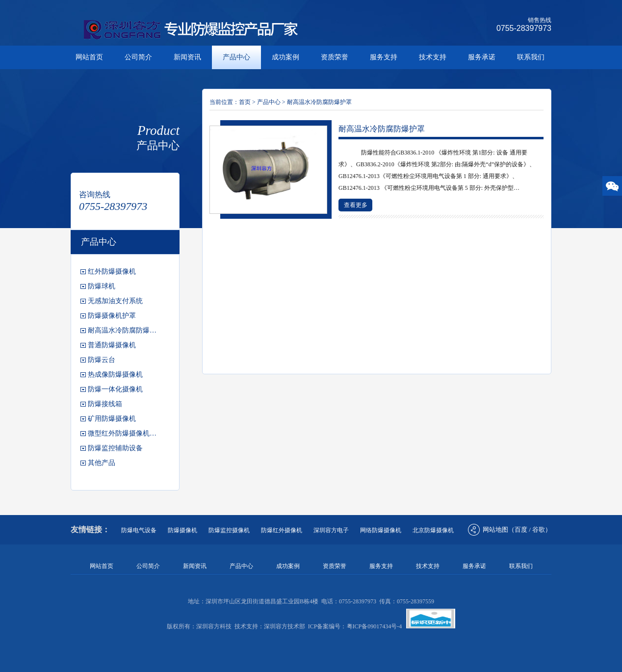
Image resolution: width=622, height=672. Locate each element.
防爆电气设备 (139, 530)
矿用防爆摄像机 (112, 419)
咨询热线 (95, 194)
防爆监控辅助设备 (115, 448)
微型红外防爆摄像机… (122, 433)
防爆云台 (102, 360)
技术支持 (433, 57)
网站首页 (89, 57)
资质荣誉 (335, 57)
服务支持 (384, 57)
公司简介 (138, 57)
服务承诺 (482, 57)
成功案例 (285, 57)
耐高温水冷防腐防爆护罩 (319, 102)
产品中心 (236, 57)
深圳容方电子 (331, 530)
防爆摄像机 (182, 530)
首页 (245, 102)
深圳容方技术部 (285, 626)
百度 (521, 530)
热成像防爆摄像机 (115, 375)
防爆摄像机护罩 (112, 316)
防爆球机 (102, 286)
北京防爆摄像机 (433, 530)
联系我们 (531, 57)
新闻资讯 (187, 57)
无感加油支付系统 (115, 301)
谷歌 (539, 530)
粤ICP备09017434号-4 (375, 626)
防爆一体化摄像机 (115, 389)
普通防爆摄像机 (112, 345)
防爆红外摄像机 (282, 530)
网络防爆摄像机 (381, 530)
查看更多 (356, 205)
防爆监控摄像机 (229, 530)
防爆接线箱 (105, 404)
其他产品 (102, 463)
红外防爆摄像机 (112, 271)
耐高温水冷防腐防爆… (122, 330)
